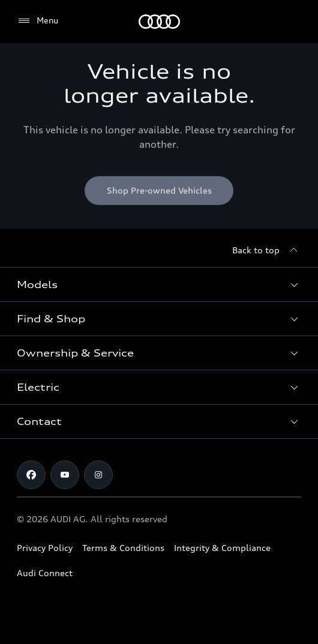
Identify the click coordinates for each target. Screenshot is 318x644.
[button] (159, 284)
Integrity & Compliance (222, 548)
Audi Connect (45, 573)
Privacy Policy (45, 548)
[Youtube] (65, 475)
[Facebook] (31, 475)
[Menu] (159, 22)
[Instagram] (98, 475)
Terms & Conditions (123, 548)
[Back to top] (267, 250)
